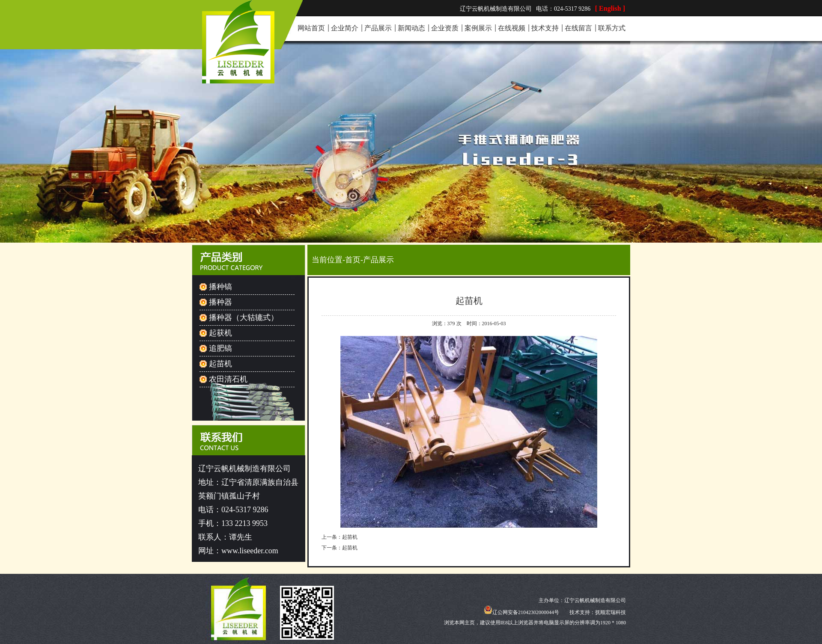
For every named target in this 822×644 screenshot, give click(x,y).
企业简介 (345, 28)
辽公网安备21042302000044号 (521, 612)
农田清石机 (228, 379)
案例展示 (478, 28)
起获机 (220, 333)
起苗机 (220, 364)
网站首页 (311, 28)
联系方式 (612, 28)
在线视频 (512, 28)
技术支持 (545, 28)
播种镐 (220, 287)
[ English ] (610, 8)
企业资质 (445, 28)
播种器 (220, 302)
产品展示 (378, 28)
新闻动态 (411, 28)
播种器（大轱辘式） (244, 318)
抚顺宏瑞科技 (611, 612)
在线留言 (578, 28)
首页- (354, 260)
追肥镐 (220, 348)
